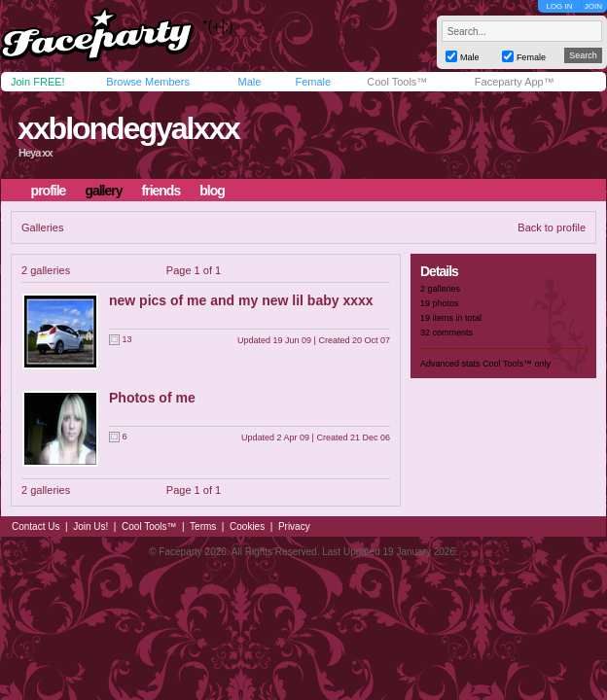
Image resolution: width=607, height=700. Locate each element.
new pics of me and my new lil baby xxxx (241, 300)
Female (313, 82)
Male (249, 82)
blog (212, 191)
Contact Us (36, 526)
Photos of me (152, 398)
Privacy (294, 526)
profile (49, 191)
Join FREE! (38, 82)
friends (161, 191)
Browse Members (148, 82)
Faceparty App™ (515, 82)
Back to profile (552, 227)
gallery (103, 191)
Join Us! (90, 526)
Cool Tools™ (397, 82)
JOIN (593, 6)
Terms (203, 526)
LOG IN (559, 6)
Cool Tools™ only (517, 364)
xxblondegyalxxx (128, 128)
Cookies (247, 526)
